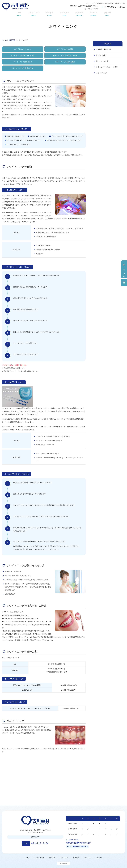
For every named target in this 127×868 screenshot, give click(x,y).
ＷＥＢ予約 (124, 269)
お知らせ (107, 14)
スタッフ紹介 (34, 14)
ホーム (19, 14)
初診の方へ (64, 14)
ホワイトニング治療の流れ (23, 62)
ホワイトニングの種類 (65, 49)
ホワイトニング (101, 73)
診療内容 (79, 14)
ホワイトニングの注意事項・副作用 (65, 55)
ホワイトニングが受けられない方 (23, 55)
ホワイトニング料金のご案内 (65, 62)
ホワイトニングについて (23, 49)
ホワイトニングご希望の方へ (23, 68)
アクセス (93, 14)
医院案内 (50, 14)
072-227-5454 (35, 843)
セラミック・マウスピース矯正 (107, 67)
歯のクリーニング (102, 61)
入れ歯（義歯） (101, 55)
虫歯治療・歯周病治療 (104, 49)
